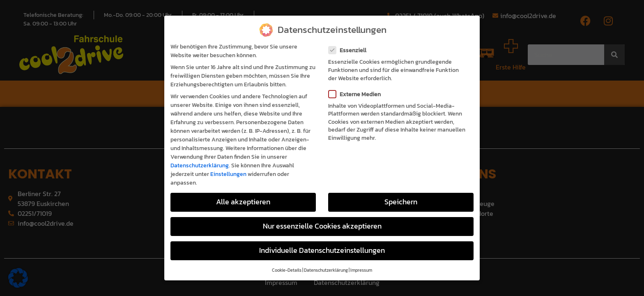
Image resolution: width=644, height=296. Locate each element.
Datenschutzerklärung (200, 155)
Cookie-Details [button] (287, 260)
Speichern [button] (401, 191)
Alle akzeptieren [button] (243, 191)
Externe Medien (357, 84)
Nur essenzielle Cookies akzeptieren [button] (322, 215)
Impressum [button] (361, 260)
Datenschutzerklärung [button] (326, 260)
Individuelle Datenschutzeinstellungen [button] (322, 240)
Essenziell (350, 40)
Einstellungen (228, 164)
